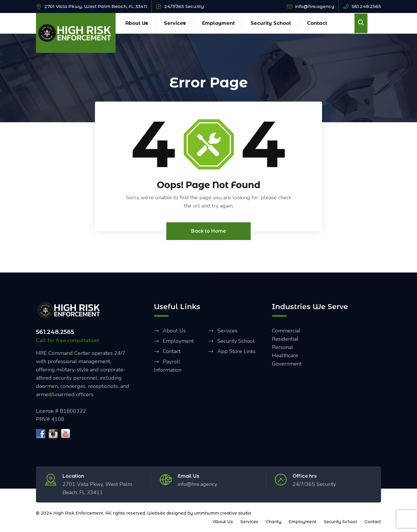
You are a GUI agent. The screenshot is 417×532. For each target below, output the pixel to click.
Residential (285, 339)
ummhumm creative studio (223, 513)
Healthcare (285, 356)
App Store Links (237, 352)
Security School (271, 23)
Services (175, 23)
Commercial (286, 331)
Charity (274, 522)
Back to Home (209, 231)
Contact (317, 23)
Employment (218, 23)
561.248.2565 (366, 6)
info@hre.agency (315, 6)
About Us (137, 23)
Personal (283, 347)
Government (287, 364)
